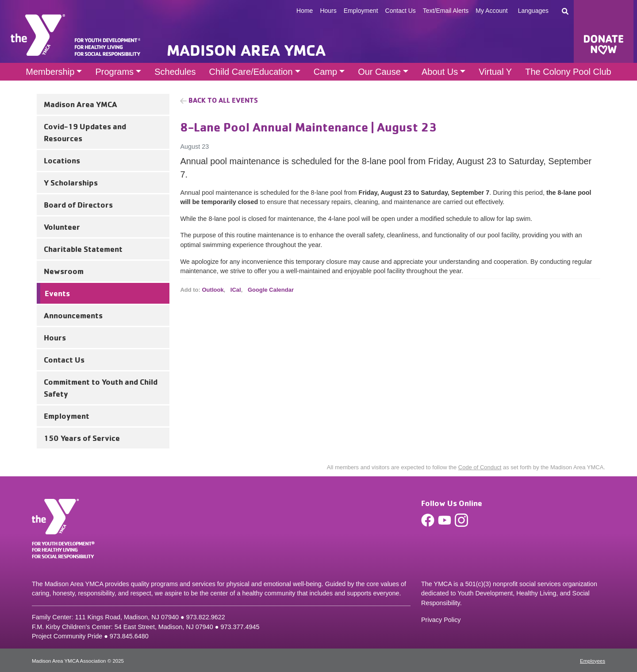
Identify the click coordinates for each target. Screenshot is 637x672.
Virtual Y (495, 72)
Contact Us (401, 11)
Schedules (175, 72)
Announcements (73, 315)
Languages (533, 11)
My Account (491, 11)
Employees (593, 661)
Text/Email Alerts (446, 11)
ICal (236, 290)
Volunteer (62, 227)
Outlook (213, 290)
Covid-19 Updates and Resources (85, 132)
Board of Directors (78, 205)
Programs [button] (114, 72)
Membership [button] (50, 72)
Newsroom (64, 271)
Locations (62, 160)
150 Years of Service (82, 438)
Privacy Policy (441, 620)
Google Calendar (271, 290)
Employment (361, 11)
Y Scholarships (71, 182)
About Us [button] (440, 72)
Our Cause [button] (379, 72)
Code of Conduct (480, 467)
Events (57, 293)
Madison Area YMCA (81, 104)
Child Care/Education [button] (251, 72)
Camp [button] (325, 72)
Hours (328, 11)
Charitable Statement (83, 249)
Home (305, 11)
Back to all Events (223, 100)
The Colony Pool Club (568, 72)
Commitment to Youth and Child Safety (101, 388)
